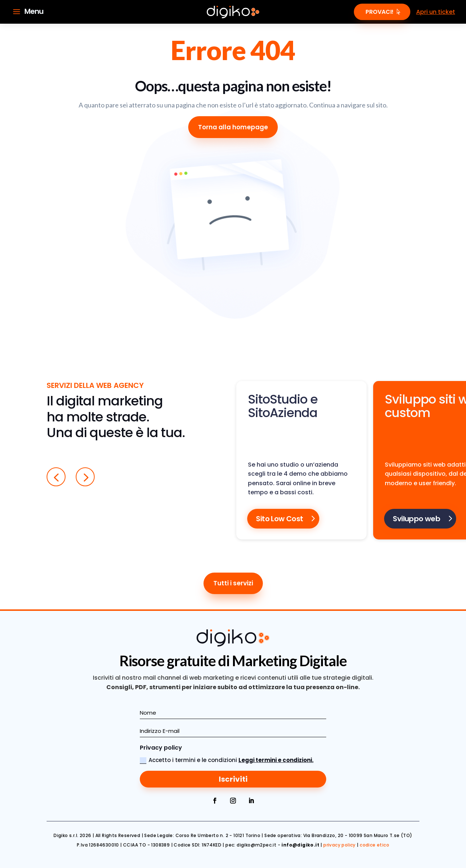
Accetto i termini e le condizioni (227, 760)
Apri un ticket (436, 12)
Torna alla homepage (233, 127)
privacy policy (339, 845)
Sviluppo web (416, 519)
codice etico (374, 845)
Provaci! (380, 12)
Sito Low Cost (279, 519)
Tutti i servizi (233, 583)
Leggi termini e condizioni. (276, 760)
